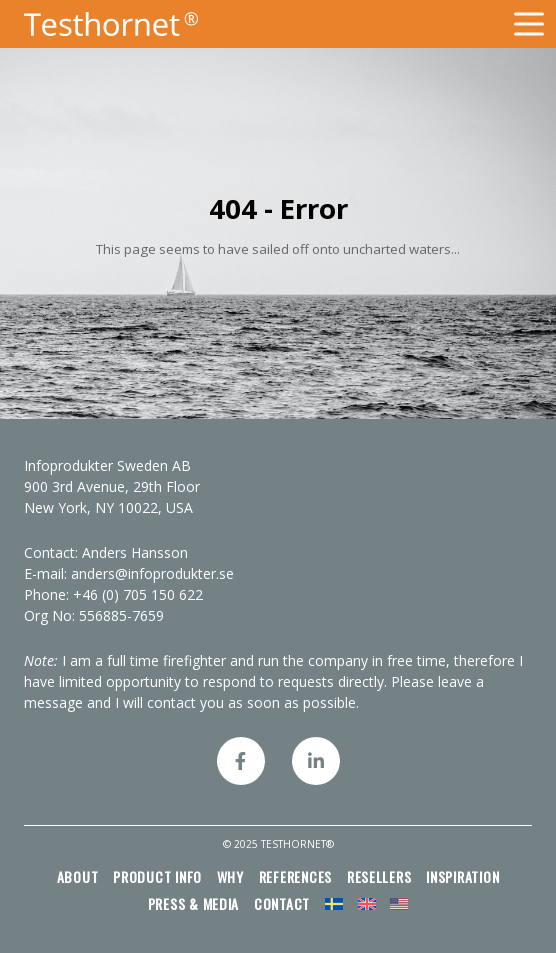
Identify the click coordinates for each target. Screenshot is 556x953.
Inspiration (462, 876)
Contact (282, 903)
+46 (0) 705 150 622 (138, 594)
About (78, 876)
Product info (157, 876)
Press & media (194, 903)
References (295, 876)
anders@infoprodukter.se (152, 573)
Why (230, 876)
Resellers (379, 876)
